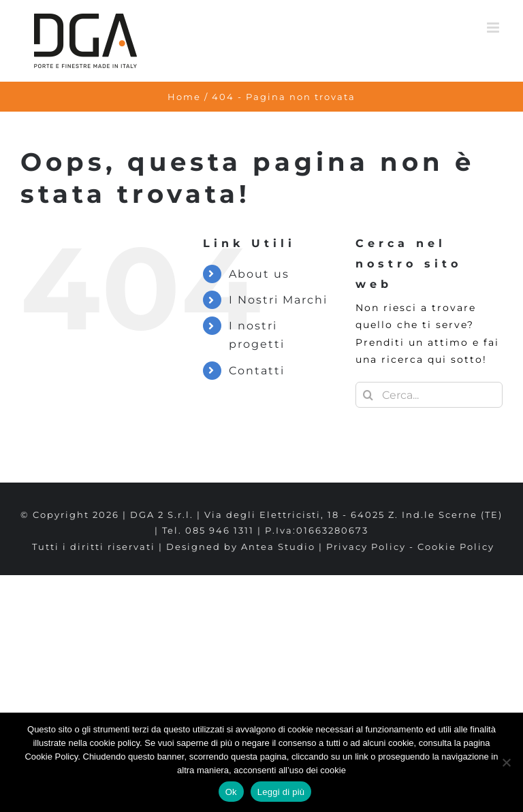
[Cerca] (368, 395)
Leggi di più (281, 792)
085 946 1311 (220, 530)
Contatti (257, 371)
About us (259, 274)
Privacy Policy (366, 547)
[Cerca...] (429, 395)
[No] (506, 762)
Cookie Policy (456, 547)
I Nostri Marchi (278, 300)
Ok (231, 792)
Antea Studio (278, 547)
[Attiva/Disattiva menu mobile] (495, 28)
